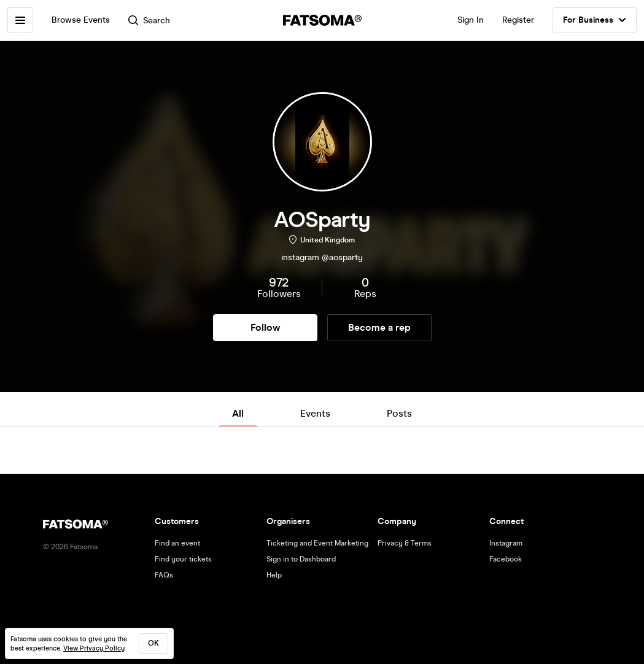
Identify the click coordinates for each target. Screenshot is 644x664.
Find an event (177, 543)
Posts (399, 413)
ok (153, 643)
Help (274, 575)
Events (315, 413)
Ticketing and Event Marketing (317, 543)
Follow (265, 327)
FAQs (164, 575)
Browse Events (81, 20)
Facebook (506, 559)
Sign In (471, 20)
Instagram (506, 543)
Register (518, 20)
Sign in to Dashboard (301, 559)
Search (149, 21)
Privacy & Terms (405, 543)
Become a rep (379, 327)
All (238, 413)
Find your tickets (183, 559)
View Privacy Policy (94, 648)
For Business (595, 20)
